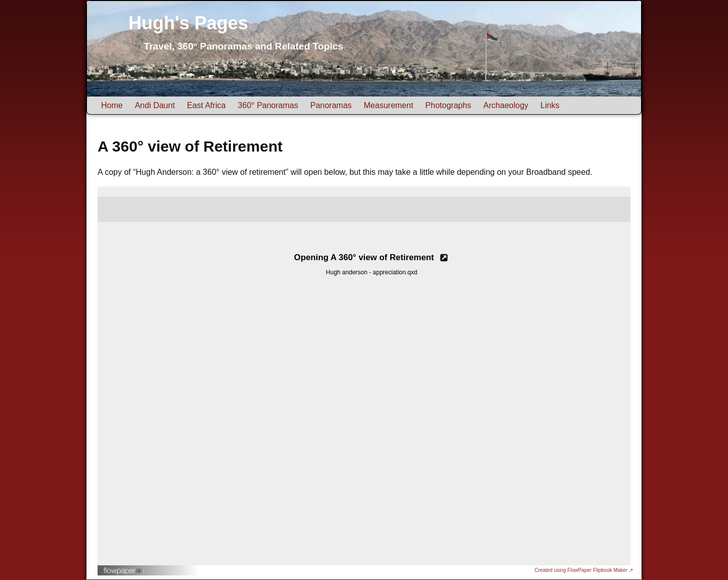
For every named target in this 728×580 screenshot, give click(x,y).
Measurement (389, 105)
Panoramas (331, 105)
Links (550, 105)
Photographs (448, 105)
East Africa (206, 105)
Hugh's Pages (188, 23)
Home (112, 105)
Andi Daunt (155, 105)
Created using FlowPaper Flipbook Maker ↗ (584, 570)
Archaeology (506, 105)
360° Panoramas (268, 105)
